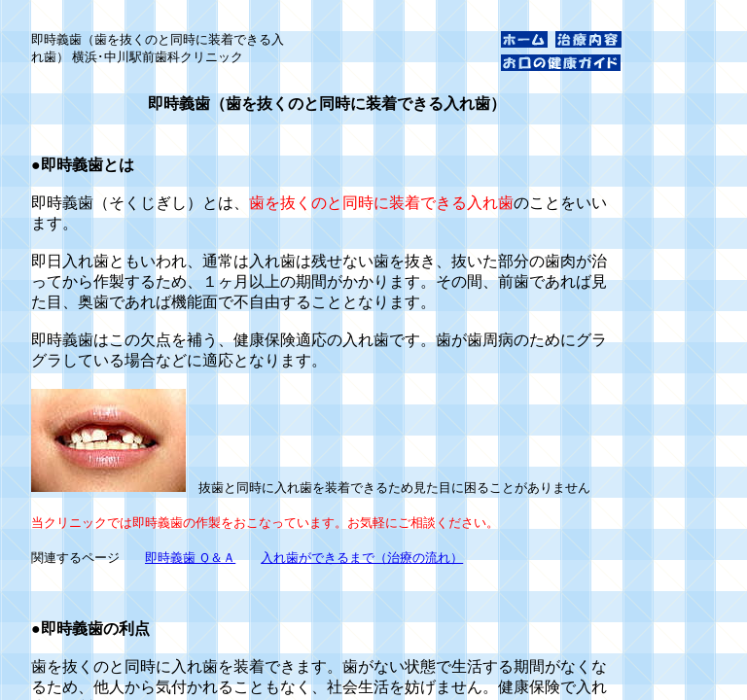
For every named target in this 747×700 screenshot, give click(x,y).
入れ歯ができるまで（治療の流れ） (362, 558)
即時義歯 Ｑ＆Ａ (190, 558)
